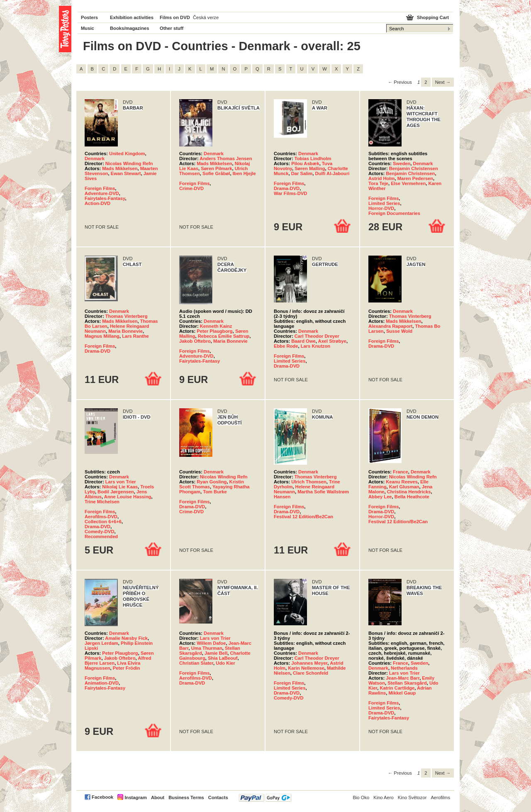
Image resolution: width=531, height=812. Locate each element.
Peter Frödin (127, 668)
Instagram (135, 797)
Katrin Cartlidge (397, 688)
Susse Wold (399, 331)
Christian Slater (196, 663)
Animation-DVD (102, 683)
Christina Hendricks (409, 492)
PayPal (265, 798)
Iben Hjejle (244, 173)
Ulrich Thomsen (309, 482)
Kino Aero (384, 797)
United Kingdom (127, 154)
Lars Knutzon (315, 346)
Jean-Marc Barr (403, 678)
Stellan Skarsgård (407, 683)
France (401, 472)
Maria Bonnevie (125, 331)
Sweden (402, 163)
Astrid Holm (381, 178)
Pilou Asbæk (305, 163)
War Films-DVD (290, 193)
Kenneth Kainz (216, 326)
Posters (89, 17)
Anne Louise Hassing (128, 497)
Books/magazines (130, 28)
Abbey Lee (380, 497)
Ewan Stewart (126, 173)
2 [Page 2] (426, 82)
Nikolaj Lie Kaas (120, 487)
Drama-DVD (287, 188)
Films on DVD (175, 17)
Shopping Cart (433, 17)
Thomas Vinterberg (127, 316)
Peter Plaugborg (214, 331)
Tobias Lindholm (313, 158)
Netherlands (404, 668)
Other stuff (172, 28)
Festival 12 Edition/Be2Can (303, 517)
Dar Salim (302, 173)
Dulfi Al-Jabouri (332, 173)
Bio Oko (361, 797)
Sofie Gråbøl (216, 173)
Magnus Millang (102, 336)
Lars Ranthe (135, 336)
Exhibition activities (132, 17)
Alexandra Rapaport (390, 326)
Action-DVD (97, 203)
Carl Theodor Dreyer (317, 336)
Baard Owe (303, 341)
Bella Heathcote (412, 497)
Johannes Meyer (309, 663)
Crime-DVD (191, 188)
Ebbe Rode (286, 346)
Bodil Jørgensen (116, 492)
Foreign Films (100, 188)
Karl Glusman (404, 487)
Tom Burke (215, 492)
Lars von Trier (121, 482)
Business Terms (186, 797)
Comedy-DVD (99, 532)
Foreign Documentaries (394, 213)
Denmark (95, 158)
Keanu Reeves (402, 482)
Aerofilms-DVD (101, 517)
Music (88, 28)
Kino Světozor (412, 797)
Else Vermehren (408, 183)
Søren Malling (310, 168)
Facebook (102, 797)
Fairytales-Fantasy (105, 198)
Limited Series (384, 203)
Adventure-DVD (102, 193)
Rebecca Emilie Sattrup (224, 336)
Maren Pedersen (415, 178)
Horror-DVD (381, 208)
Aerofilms (440, 797)
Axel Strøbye (332, 341)
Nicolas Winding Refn (129, 163)
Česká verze (206, 17)
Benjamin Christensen (414, 168)
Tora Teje (378, 183)
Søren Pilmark (216, 168)
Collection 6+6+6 (103, 522)
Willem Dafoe (211, 643)
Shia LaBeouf (223, 658)
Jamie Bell (216, 653)
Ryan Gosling (212, 482)
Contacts (218, 797)
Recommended (101, 536)
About (158, 797)
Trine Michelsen (102, 502)
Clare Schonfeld (311, 673)
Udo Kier (225, 663)
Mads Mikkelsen (120, 168)
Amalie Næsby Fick (126, 638)
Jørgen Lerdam (101, 643)
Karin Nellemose (306, 668)
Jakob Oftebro (195, 341)
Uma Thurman (207, 648)
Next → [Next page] (443, 82)
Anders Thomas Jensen (226, 158)
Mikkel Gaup (402, 693)
